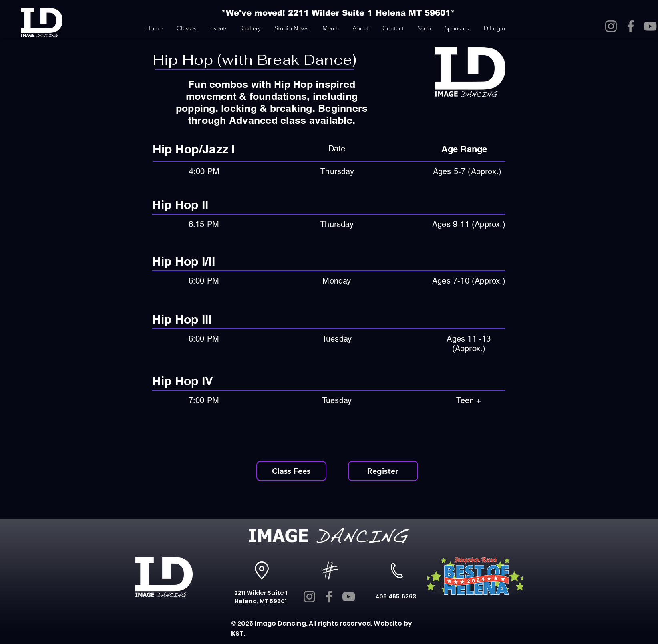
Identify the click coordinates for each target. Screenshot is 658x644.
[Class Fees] (291, 471)
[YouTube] (650, 26)
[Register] (383, 471)
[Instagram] (611, 26)
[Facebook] (631, 26)
